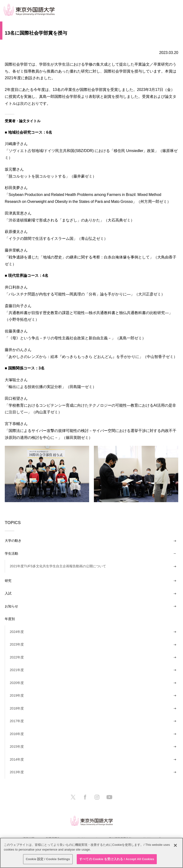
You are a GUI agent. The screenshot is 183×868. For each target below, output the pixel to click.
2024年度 (17, 632)
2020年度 (17, 683)
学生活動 (11, 553)
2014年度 (17, 759)
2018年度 (17, 708)
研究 (8, 581)
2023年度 (17, 644)
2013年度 (17, 772)
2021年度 (17, 670)
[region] (91, 853)
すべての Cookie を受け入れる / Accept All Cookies (117, 859)
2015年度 (17, 747)
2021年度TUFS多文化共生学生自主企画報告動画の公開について (58, 566)
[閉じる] (175, 845)
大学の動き (13, 541)
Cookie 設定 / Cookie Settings (48, 859)
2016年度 (17, 734)
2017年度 (17, 721)
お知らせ (11, 606)
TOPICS (13, 523)
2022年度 (17, 657)
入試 (8, 593)
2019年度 (17, 695)
